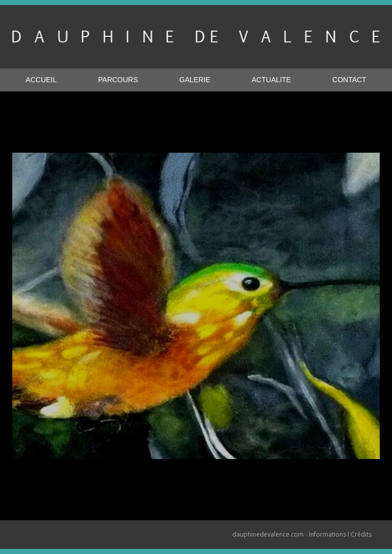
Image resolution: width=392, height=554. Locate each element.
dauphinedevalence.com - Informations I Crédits (302, 534)
